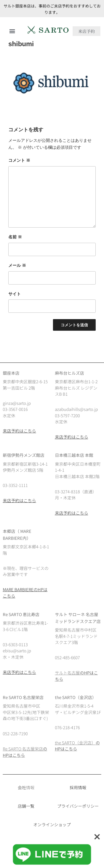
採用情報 (78, 787)
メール (17, 265)
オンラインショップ (52, 824)
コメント (19, 160)
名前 (15, 237)
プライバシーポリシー (78, 806)
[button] (12, 31)
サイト (15, 294)
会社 (22, 787)
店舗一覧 (26, 806)
